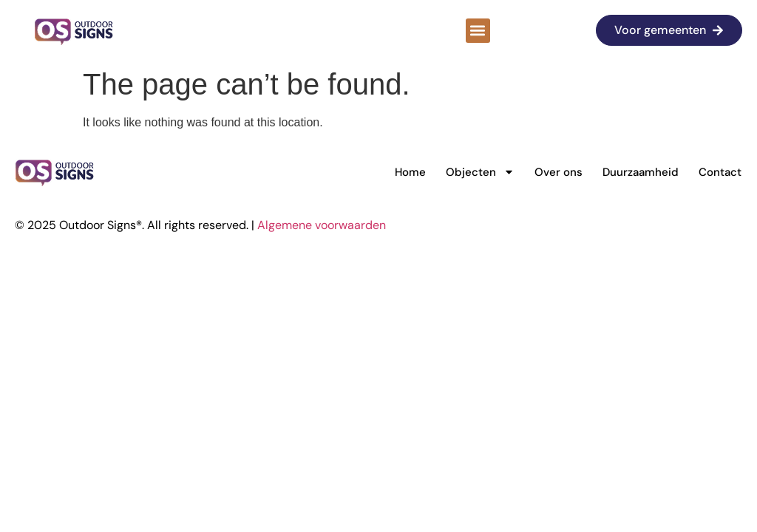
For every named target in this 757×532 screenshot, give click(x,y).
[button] (478, 31)
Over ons (559, 172)
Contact (720, 172)
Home (410, 172)
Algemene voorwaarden (322, 225)
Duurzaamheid (641, 172)
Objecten (480, 172)
